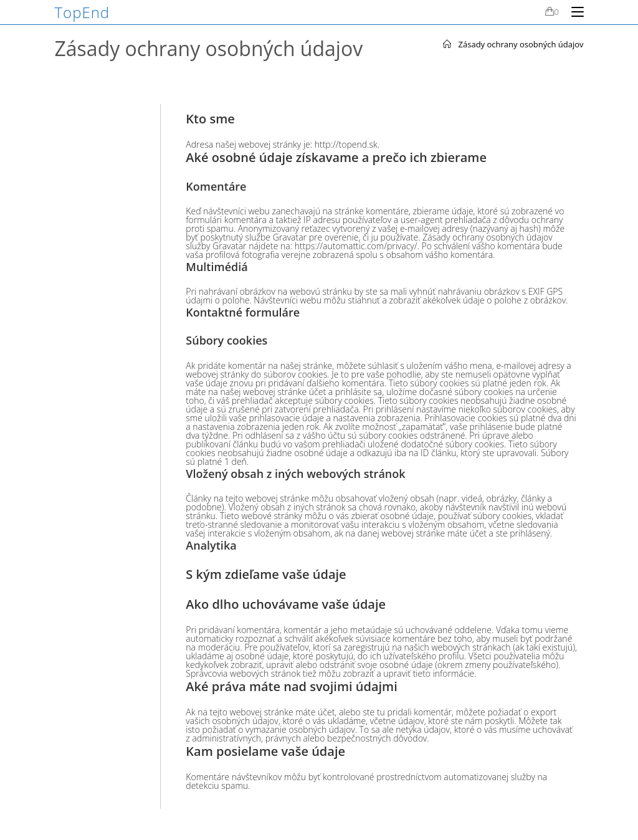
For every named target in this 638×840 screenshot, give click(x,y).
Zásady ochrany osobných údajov (521, 44)
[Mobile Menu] (573, 12)
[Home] (447, 44)
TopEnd (83, 12)
